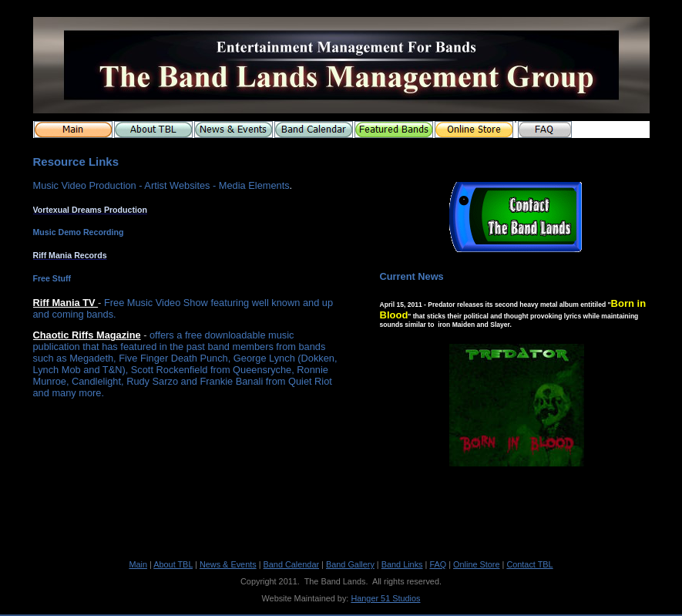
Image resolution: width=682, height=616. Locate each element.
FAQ (438, 564)
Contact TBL (529, 564)
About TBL (173, 564)
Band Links (402, 564)
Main (138, 564)
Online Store (476, 564)
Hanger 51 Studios (385, 598)
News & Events (228, 564)
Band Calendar (292, 564)
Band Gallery (350, 564)
